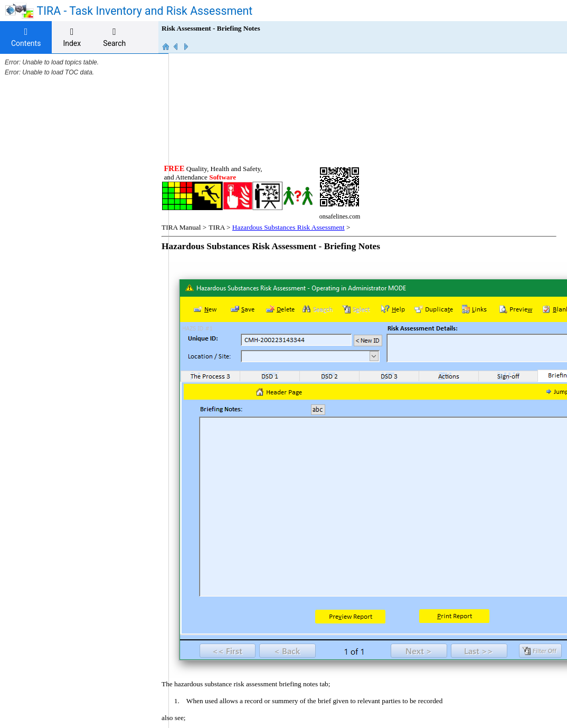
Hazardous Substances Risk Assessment (299, 124)
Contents (26, 37)
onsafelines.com (195, 668)
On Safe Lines (415, 649)
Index (72, 37)
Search (114, 37)
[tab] (26, 37)
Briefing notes (218, 631)
